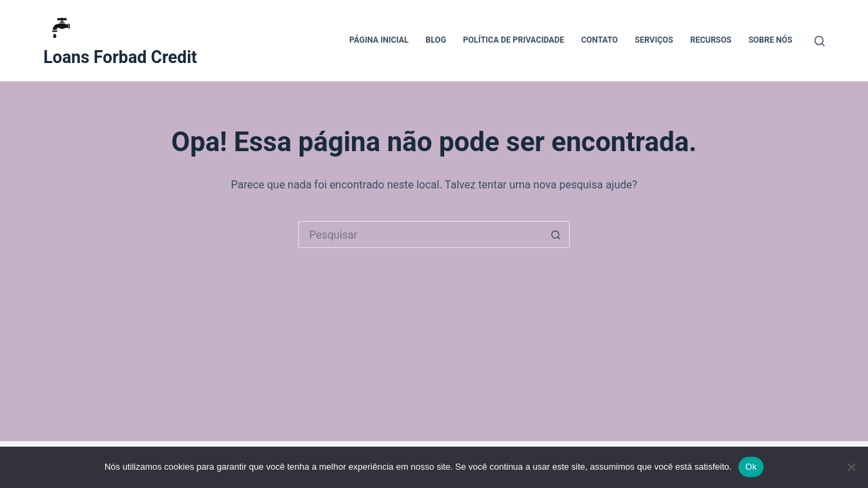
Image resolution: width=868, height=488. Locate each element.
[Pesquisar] (820, 41)
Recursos (711, 40)
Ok (751, 467)
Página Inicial (379, 40)
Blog (436, 40)
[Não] (851, 467)
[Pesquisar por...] (420, 235)
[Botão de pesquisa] (556, 235)
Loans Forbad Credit (120, 57)
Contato (599, 40)
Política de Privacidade (514, 40)
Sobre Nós (771, 40)
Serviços (654, 40)
